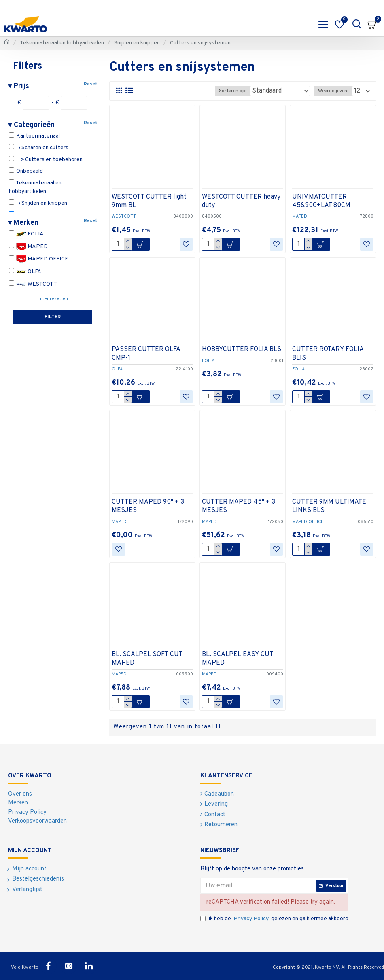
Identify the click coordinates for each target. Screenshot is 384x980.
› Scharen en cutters (39, 148)
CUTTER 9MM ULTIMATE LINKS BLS (329, 506)
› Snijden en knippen (38, 203)
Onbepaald (26, 171)
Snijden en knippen (137, 43)
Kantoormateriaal (34, 136)
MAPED (28, 247)
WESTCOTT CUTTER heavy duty (241, 201)
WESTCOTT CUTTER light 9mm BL (149, 201)
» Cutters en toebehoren (46, 159)
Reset (90, 84)
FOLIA (26, 234)
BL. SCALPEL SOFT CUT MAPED (147, 659)
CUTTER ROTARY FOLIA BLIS (328, 354)
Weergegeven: (333, 91)
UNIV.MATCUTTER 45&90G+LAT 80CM (321, 201)
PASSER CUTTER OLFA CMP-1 (146, 354)
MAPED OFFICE (39, 259)
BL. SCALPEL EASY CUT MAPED (238, 659)
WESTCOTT (33, 284)
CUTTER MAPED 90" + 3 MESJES (148, 506)
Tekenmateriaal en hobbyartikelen (62, 43)
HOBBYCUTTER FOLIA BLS (242, 349)
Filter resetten (53, 299)
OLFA (25, 272)
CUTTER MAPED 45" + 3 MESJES (239, 506)
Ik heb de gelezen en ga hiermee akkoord (274, 919)
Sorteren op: (232, 91)
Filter (53, 317)
